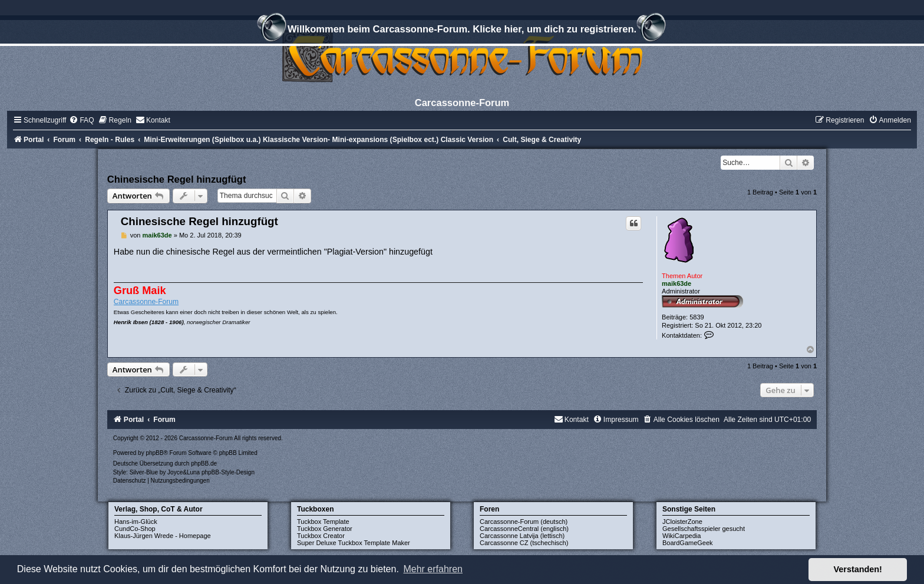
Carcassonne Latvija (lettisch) (522, 536)
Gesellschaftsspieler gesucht (704, 529)
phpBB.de (204, 463)
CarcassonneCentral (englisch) (524, 529)
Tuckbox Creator (321, 536)
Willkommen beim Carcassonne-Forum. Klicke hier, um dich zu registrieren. (462, 31)
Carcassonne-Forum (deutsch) (524, 522)
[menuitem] (81, 120)
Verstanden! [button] (858, 569)
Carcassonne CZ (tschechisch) (524, 543)
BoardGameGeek (688, 543)
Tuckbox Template (323, 522)
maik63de (676, 283)
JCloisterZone (682, 522)
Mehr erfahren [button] (433, 569)
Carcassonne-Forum (146, 302)
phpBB (154, 453)
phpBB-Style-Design (228, 472)
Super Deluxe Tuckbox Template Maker (354, 543)
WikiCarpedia (682, 536)
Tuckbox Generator (325, 529)
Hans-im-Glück (136, 522)
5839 (697, 317)
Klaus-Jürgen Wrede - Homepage (163, 536)
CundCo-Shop (135, 529)
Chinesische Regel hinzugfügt (177, 179)
